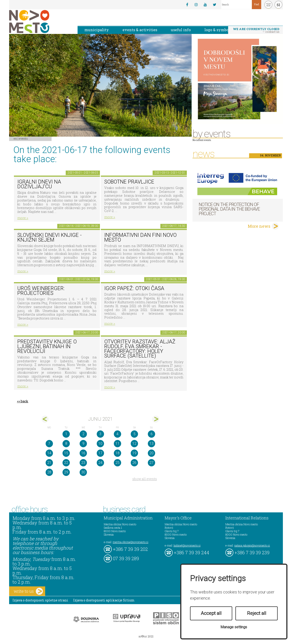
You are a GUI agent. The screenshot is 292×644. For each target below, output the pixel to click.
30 (83, 472)
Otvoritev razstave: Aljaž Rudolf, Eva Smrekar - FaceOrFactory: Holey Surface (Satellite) (140, 349)
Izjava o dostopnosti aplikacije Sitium (104, 600)
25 (117, 463)
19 (134, 453)
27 (151, 463)
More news (259, 226)
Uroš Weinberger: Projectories (41, 291)
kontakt (268, 5)
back (25, 401)
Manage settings (234, 627)
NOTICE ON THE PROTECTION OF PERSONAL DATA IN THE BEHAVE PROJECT (229, 209)
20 (151, 453)
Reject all (257, 613)
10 (100, 443)
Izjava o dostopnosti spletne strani (40, 600)
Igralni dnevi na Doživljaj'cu (39, 184)
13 (151, 443)
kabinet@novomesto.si (187, 545)
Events (23, 138)
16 (83, 453)
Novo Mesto (40, 22)
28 (49, 472)
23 (83, 463)
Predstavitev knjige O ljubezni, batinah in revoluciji (47, 346)
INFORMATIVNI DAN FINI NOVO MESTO (140, 238)
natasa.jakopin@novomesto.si (252, 545)
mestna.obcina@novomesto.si (130, 542)
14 (49, 453)
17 (100, 453)
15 (66, 453)
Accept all (211, 613)
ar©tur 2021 (146, 636)
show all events (145, 479)
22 (66, 463)
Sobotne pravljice (129, 182)
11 (117, 443)
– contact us (256, 30)
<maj (45, 419)
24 (100, 463)
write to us (28, 591)
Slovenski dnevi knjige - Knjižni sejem (50, 238)
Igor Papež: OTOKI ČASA (134, 288)
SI (278, 5)
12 (134, 443)
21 (49, 463)
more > (23, 218)
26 (134, 463)
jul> (156, 419)
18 (117, 453)
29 (66, 472)
